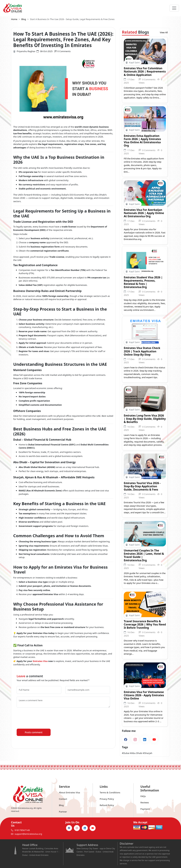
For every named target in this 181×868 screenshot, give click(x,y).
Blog (61, 805)
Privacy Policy (107, 799)
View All (164, 32)
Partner (63, 812)
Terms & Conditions (110, 792)
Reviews (145, 802)
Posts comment (34, 732)
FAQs (143, 796)
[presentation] (42, 717)
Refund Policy (107, 805)
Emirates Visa (40, 661)
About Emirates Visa (69, 792)
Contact (63, 799)
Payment (145, 809)
